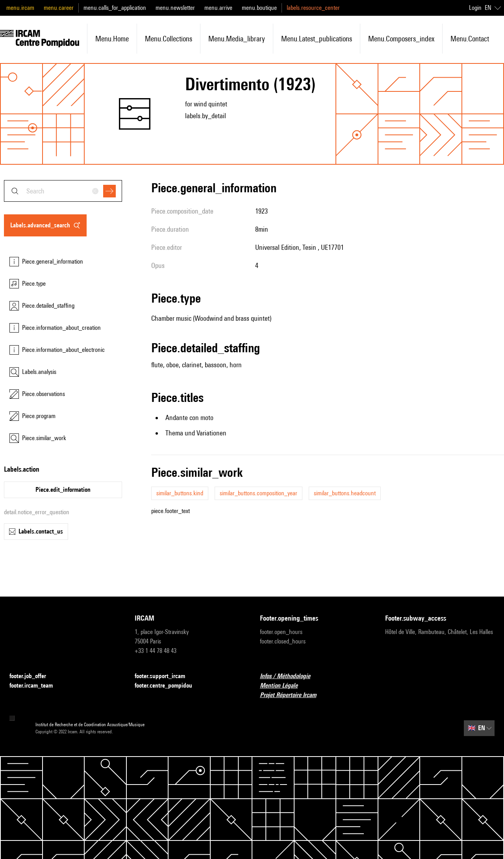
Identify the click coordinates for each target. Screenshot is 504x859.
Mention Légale (283, 686)
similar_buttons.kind (180, 493)
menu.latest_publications (317, 39)
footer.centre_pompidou (168, 686)
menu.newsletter (175, 8)
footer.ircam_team (36, 686)
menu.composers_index (401, 39)
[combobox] (63, 191)
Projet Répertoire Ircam (293, 695)
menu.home (112, 39)
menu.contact (470, 39)
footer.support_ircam (165, 676)
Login (475, 8)
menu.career (59, 8)
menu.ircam (20, 8)
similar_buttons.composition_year (258, 493)
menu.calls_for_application (115, 8)
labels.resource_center (313, 8)
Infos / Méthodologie (290, 676)
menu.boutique (259, 8)
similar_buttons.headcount (345, 493)
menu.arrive (218, 8)
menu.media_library (237, 39)
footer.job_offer (32, 676)
